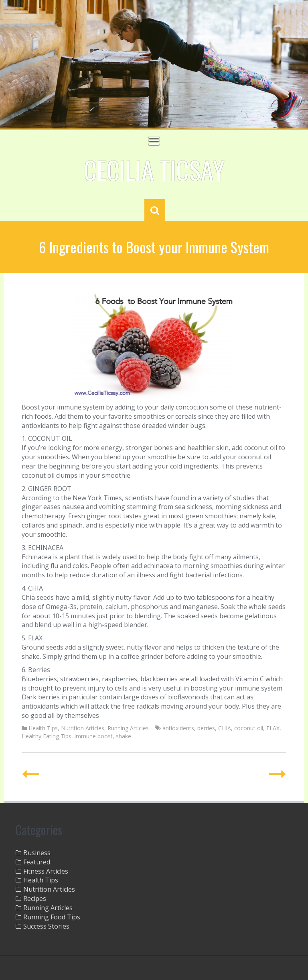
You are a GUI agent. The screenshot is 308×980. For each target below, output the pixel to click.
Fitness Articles (46, 871)
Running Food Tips (52, 917)
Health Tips (43, 728)
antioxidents (178, 728)
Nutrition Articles (83, 728)
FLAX (273, 728)
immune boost (94, 736)
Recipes (35, 899)
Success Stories (46, 926)
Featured (37, 862)
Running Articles (128, 728)
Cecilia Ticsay (154, 169)
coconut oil (249, 728)
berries (206, 728)
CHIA (225, 728)
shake (124, 736)
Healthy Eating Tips (47, 736)
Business (37, 853)
